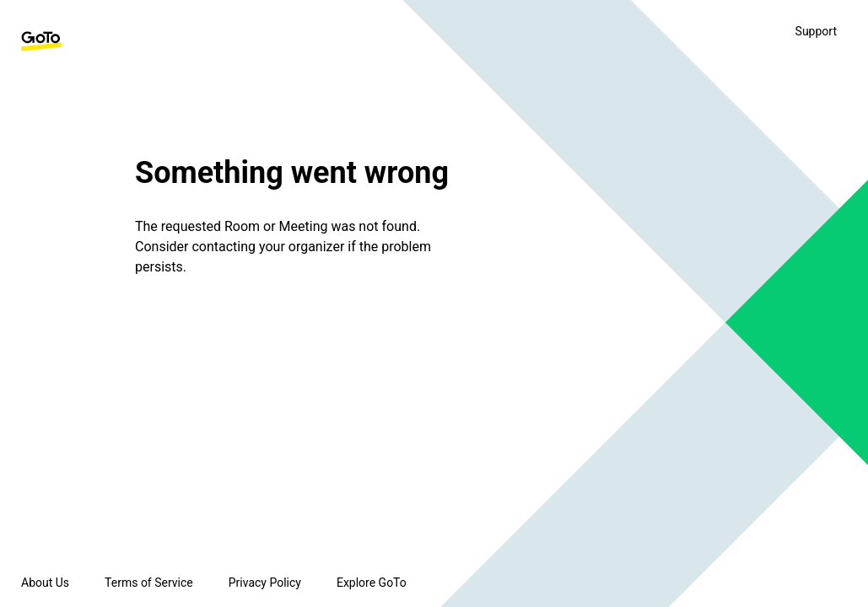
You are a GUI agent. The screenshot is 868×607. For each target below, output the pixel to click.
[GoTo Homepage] (41, 41)
